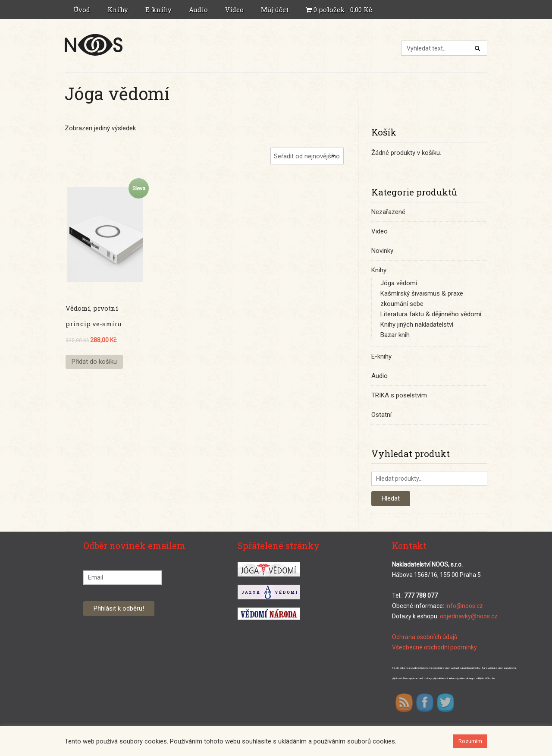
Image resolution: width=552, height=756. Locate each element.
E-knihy (160, 9)
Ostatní (381, 415)
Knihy (119, 9)
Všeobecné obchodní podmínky (434, 647)
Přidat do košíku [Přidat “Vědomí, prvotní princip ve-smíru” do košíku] (94, 362)
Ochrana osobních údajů (425, 637)
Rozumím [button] (470, 741)
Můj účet (276, 9)
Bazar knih (395, 335)
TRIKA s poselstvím (399, 395)
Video (234, 9)
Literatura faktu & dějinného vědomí (431, 314)
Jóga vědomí (399, 283)
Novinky (382, 251)
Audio (199, 9)
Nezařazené (388, 212)
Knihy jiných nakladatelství (417, 324)
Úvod (82, 9)
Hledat (391, 498)
